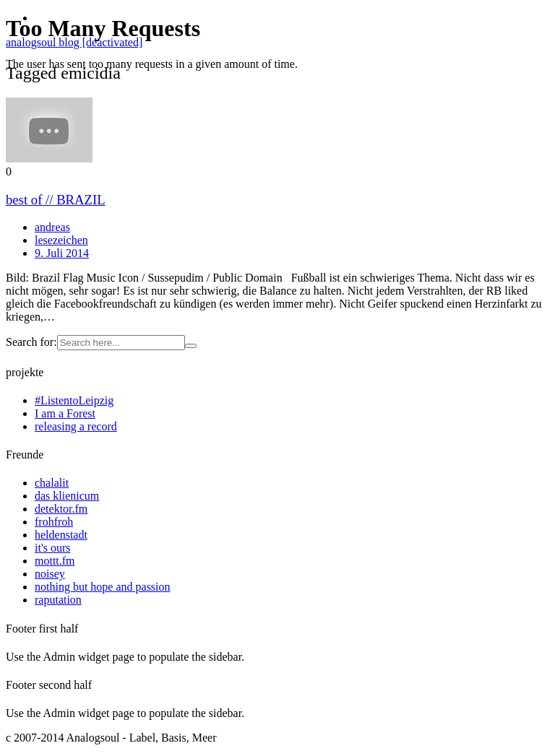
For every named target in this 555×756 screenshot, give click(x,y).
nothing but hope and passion (103, 587)
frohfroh (54, 522)
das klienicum (67, 496)
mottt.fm (55, 561)
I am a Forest (65, 413)
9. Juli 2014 (62, 253)
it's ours (53, 548)
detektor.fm (61, 509)
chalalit (52, 483)
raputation (58, 600)
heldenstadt (61, 535)
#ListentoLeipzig (74, 400)
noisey (50, 574)
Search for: (31, 342)
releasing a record (76, 426)
